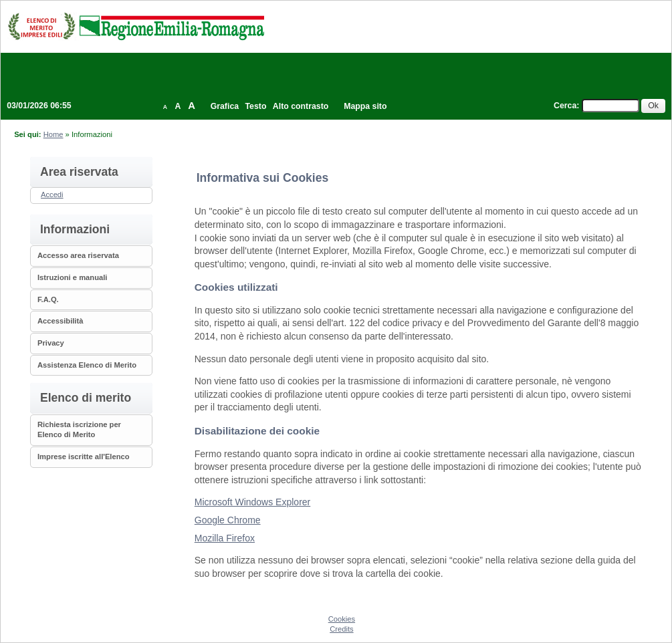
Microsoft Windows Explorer (253, 502)
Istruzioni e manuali (72, 277)
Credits (341, 629)
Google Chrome (228, 520)
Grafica (225, 106)
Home (53, 134)
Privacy (51, 343)
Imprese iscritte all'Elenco (84, 457)
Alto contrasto (301, 106)
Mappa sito (365, 106)
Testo (256, 106)
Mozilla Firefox (225, 538)
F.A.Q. (48, 299)
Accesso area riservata (78, 255)
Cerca (565, 106)
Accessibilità (60, 321)
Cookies (342, 619)
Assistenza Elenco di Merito (87, 365)
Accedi (52, 195)
